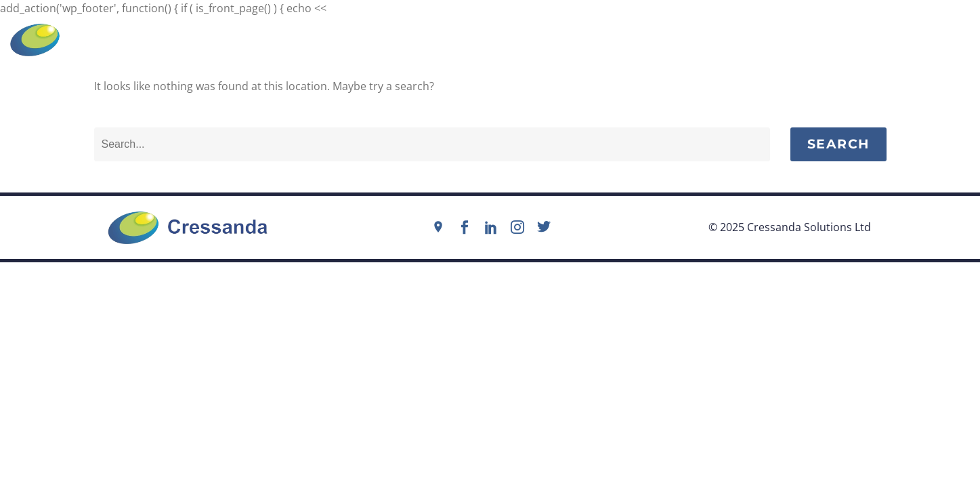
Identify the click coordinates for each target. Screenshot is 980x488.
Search (838, 144)
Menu (945, 40)
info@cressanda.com (497, 39)
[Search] (432, 144)
